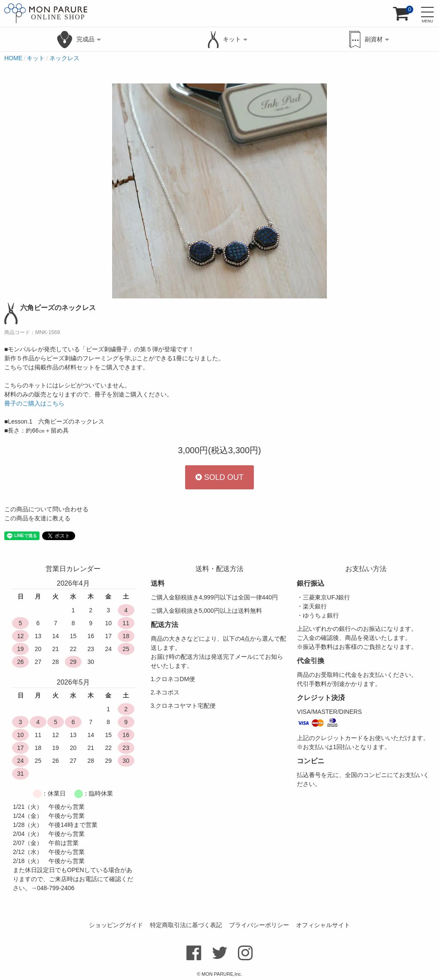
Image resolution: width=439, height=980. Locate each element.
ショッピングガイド (116, 925)
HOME (13, 58)
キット (36, 58)
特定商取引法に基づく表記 (186, 925)
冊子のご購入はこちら (34, 403)
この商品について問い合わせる (46, 509)
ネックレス (64, 58)
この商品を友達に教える (37, 518)
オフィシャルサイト (323, 925)
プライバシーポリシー (259, 925)
